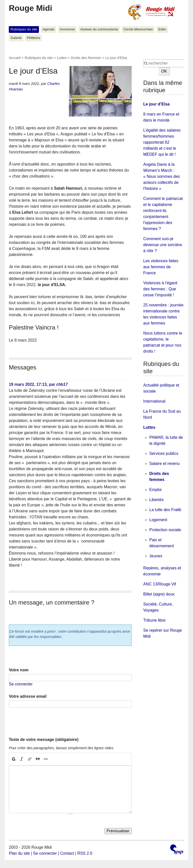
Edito (162, 29)
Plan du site (19, 853)
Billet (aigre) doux (159, 594)
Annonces (67, 29)
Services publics (164, 453)
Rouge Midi (30, 8)
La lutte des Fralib (165, 510)
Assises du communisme (99, 29)
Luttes (62, 58)
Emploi (155, 490)
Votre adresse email (28, 696)
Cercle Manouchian (138, 29)
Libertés (156, 500)
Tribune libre (154, 620)
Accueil (15, 58)
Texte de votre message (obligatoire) (44, 740)
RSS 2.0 (85, 853)
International (154, 401)
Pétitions (33, 38)
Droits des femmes (86, 58)
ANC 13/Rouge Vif (160, 584)
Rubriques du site (24, 29)
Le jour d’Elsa (156, 104)
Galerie (16, 38)
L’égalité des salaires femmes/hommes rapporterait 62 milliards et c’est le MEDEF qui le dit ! (162, 142)
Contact (67, 853)
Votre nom (19, 670)
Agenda (48, 29)
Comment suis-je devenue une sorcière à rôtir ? (163, 245)
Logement (158, 520)
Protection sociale (165, 530)
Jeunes (156, 556)
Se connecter (21, 684)
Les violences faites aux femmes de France (161, 267)
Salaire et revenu (164, 464)
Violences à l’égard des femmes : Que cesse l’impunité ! (160, 289)
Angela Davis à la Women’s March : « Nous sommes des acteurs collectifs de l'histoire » (162, 176)
